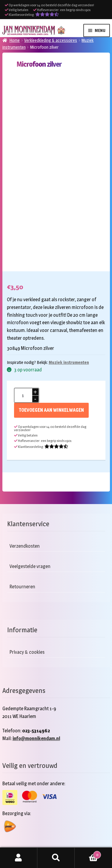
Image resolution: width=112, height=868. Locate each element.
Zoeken (56, 858)
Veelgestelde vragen (30, 566)
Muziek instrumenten (69, 362)
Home (14, 40)
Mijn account (19, 858)
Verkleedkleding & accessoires (51, 40)
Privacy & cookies (27, 652)
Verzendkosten (25, 546)
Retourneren (22, 587)
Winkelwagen (88, 854)
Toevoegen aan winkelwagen (51, 410)
